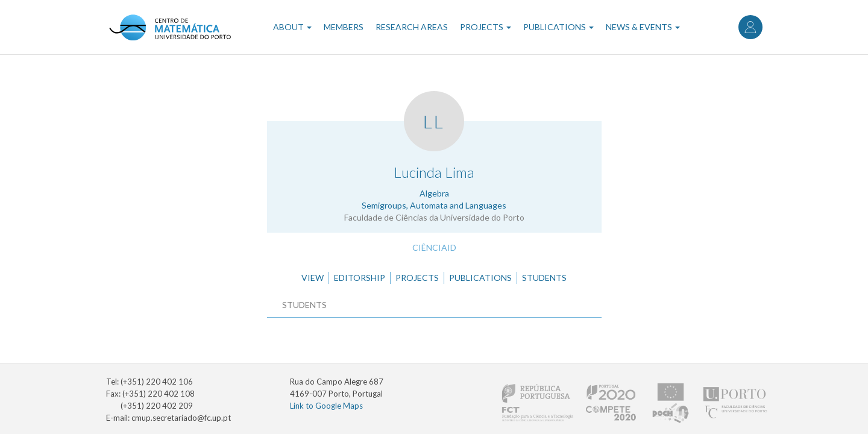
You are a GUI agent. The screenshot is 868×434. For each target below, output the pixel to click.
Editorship (360, 278)
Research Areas (412, 27)
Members (344, 27)
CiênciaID (434, 247)
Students (544, 278)
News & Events (643, 27)
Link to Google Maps (326, 406)
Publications (558, 27)
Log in (750, 27)
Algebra (434, 193)
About (292, 27)
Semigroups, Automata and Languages (434, 205)
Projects (486, 27)
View (313, 278)
